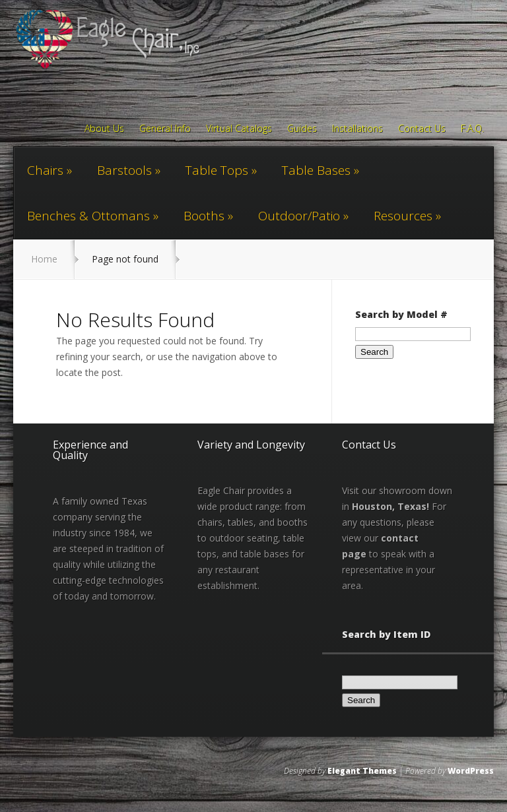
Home (44, 259)
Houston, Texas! (390, 506)
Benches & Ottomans (88, 216)
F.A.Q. (472, 129)
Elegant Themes (362, 771)
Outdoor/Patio (299, 216)
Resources (403, 216)
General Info (165, 129)
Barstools (124, 170)
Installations (357, 129)
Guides (302, 129)
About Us (104, 129)
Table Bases (316, 170)
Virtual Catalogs (239, 129)
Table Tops (217, 170)
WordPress (471, 771)
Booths (204, 216)
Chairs (45, 170)
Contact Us (422, 129)
